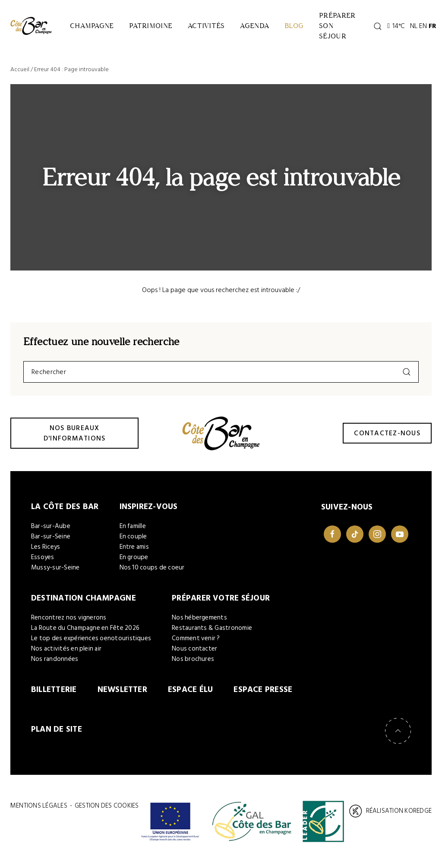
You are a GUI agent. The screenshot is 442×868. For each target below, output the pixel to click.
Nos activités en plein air (66, 649)
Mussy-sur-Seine (55, 568)
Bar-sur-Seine (51, 536)
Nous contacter (194, 649)
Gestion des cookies (107, 806)
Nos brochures (193, 659)
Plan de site (57, 729)
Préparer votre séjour (221, 598)
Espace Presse (263, 690)
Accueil (20, 69)
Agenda (254, 26)
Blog (294, 26)
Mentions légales (39, 806)
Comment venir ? (196, 638)
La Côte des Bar (65, 507)
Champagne (92, 26)
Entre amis (134, 547)
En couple (133, 536)
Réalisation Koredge (390, 811)
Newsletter (122, 690)
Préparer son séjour (337, 26)
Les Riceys (46, 547)
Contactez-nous (387, 433)
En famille (133, 526)
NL (414, 26)
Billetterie (54, 690)
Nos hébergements (199, 618)
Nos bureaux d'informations (75, 433)
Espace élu (190, 690)
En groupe (134, 557)
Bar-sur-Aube (51, 526)
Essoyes (43, 557)
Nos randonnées (55, 659)
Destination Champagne (84, 598)
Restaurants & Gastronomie (212, 628)
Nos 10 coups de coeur (152, 568)
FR (433, 26)
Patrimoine (151, 26)
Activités (206, 26)
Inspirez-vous (149, 507)
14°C (396, 26)
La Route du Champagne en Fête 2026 (85, 628)
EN (423, 26)
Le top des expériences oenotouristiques (91, 638)
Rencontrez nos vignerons (69, 618)
